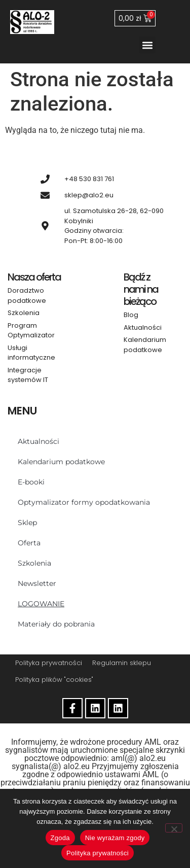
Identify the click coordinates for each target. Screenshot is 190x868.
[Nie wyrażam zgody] (174, 828)
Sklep (27, 523)
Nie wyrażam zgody (115, 838)
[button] (147, 45)
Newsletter (37, 583)
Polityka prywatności (49, 663)
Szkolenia (34, 563)
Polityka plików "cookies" (54, 680)
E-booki (31, 482)
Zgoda (60, 838)
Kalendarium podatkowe (61, 462)
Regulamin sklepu (122, 663)
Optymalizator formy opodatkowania (84, 502)
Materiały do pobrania (56, 624)
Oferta (29, 543)
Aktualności (39, 441)
